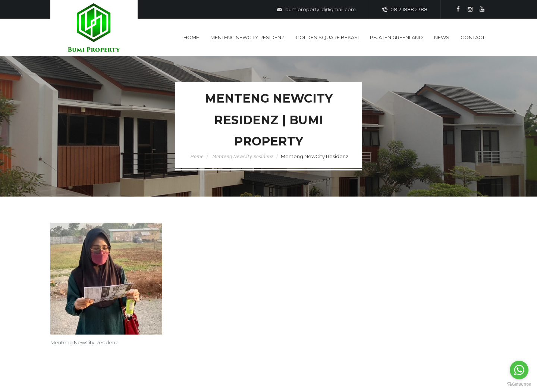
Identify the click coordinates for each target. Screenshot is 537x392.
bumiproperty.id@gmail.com (316, 10)
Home (191, 37)
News (442, 37)
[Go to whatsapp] (519, 370)
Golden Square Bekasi (327, 37)
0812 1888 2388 (405, 10)
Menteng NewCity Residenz (243, 156)
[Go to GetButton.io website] (519, 384)
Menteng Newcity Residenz (247, 37)
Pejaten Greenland (396, 37)
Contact (473, 37)
